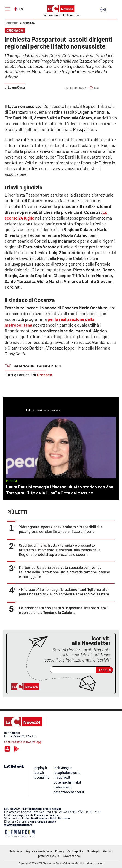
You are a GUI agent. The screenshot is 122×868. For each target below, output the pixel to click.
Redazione (16, 851)
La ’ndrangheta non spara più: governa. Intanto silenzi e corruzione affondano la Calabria (63, 610)
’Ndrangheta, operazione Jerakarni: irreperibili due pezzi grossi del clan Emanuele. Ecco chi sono (61, 529)
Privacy (60, 851)
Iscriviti (104, 670)
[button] (112, 25)
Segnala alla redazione (39, 851)
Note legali (93, 851)
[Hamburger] (7, 9)
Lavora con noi (72, 856)
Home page (12, 23)
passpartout (49, 366)
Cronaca (29, 23)
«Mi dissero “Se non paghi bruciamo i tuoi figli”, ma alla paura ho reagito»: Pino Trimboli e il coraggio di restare (64, 592)
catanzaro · (25, 366)
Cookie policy (76, 851)
